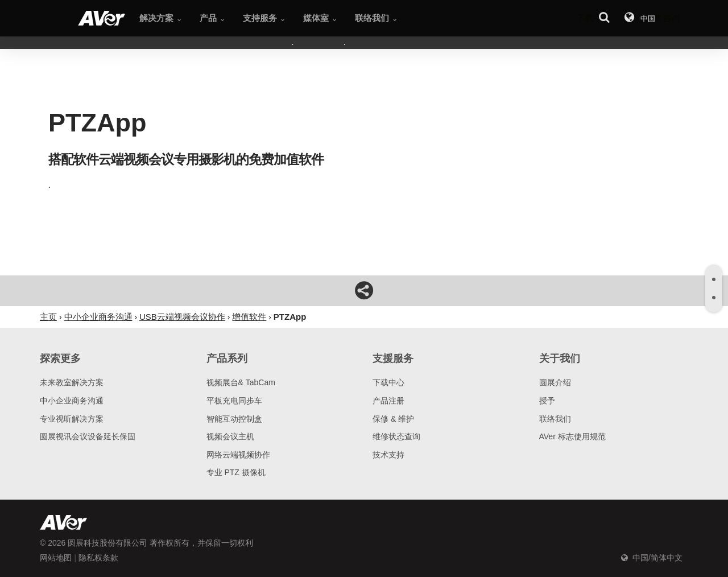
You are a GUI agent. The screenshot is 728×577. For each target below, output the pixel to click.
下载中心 (388, 382)
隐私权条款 (98, 558)
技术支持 (388, 455)
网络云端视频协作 (238, 455)
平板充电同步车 (234, 401)
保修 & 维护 (393, 419)
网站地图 (56, 558)
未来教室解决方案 (72, 382)
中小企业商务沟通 (72, 401)
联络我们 (555, 419)
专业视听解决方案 (72, 419)
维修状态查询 (396, 436)
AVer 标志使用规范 (572, 436)
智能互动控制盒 (234, 419)
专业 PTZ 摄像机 (236, 472)
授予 (547, 401)
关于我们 (560, 358)
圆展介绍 (555, 382)
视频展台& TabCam (241, 382)
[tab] (714, 279)
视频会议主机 (230, 436)
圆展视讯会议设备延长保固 (88, 436)
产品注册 (388, 401)
